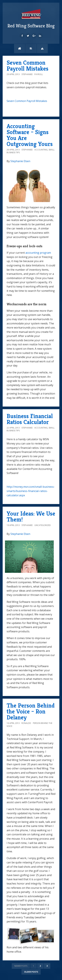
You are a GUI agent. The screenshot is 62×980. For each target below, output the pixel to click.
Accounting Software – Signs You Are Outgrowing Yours (30, 135)
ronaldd (26, 723)
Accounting (41, 150)
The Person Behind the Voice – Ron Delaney (31, 711)
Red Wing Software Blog (31, 18)
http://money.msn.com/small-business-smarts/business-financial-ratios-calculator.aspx (31, 491)
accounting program (38, 253)
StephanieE (27, 74)
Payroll (39, 74)
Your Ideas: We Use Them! (31, 516)
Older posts (31, 972)
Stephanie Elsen (20, 161)
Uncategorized (43, 525)
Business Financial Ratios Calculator (30, 419)
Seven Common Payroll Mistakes (28, 66)
